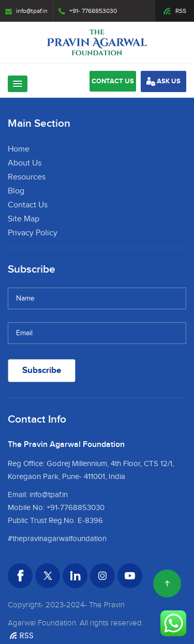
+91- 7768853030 (88, 11)
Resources (27, 177)
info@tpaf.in (26, 11)
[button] (18, 84)
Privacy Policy (33, 233)
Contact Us (28, 205)
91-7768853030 (77, 508)
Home (19, 149)
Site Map (24, 219)
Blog (16, 191)
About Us (25, 163)
